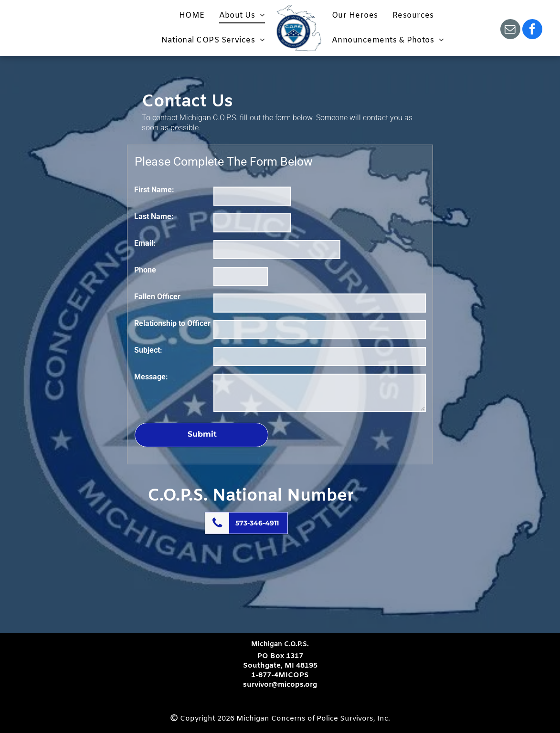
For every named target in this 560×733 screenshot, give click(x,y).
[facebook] (532, 30)
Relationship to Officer (172, 323)
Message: (151, 377)
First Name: (154, 190)
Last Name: (154, 216)
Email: (145, 243)
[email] (510, 30)
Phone (145, 270)
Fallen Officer (157, 297)
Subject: (148, 350)
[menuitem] (192, 16)
